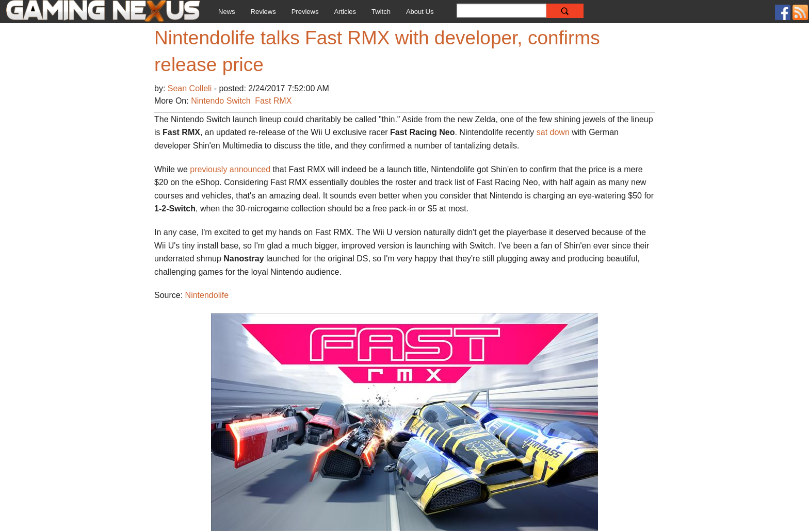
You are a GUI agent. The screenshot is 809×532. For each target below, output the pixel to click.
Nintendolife (207, 295)
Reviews (263, 12)
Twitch (381, 12)
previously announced (230, 169)
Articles (345, 12)
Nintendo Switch (221, 101)
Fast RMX (273, 101)
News (227, 12)
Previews (305, 12)
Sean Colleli (191, 88)
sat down (553, 132)
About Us (420, 12)
